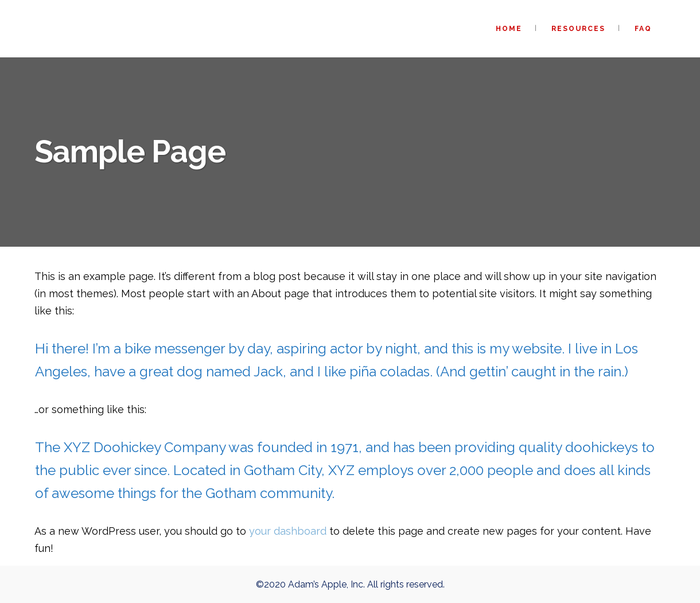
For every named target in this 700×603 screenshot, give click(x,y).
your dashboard (288, 531)
